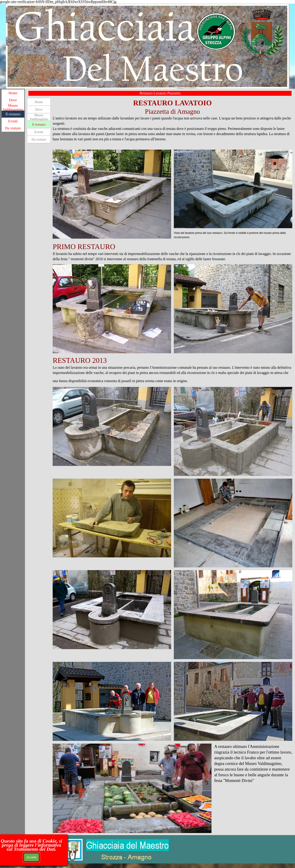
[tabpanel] (172, 123)
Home (13, 93)
